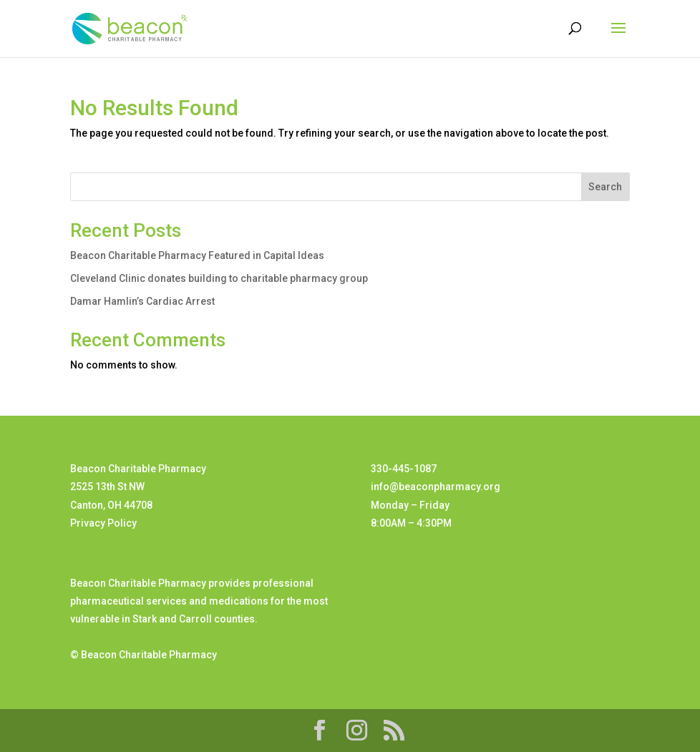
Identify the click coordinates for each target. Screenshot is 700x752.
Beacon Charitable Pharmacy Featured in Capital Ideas (197, 255)
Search (605, 187)
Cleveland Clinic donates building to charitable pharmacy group (219, 278)
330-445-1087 (404, 469)
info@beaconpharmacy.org (436, 487)
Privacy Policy (103, 523)
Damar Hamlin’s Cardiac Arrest (142, 301)
